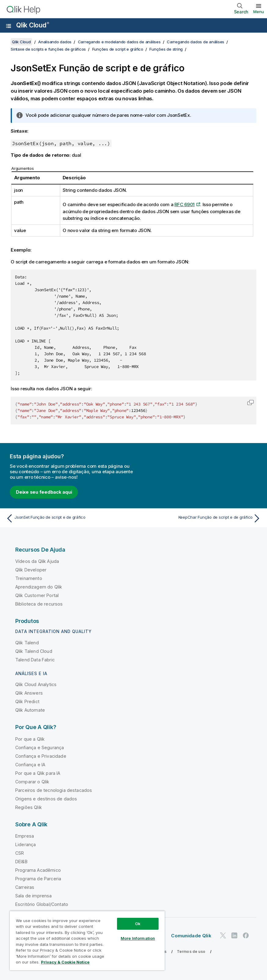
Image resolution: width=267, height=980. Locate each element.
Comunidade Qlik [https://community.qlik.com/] (191, 936)
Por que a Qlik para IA (38, 773)
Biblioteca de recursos (39, 604)
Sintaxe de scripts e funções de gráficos (48, 49)
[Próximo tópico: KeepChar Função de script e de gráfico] (199, 518)
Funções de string (166, 49)
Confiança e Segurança (40, 748)
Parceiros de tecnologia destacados (54, 790)
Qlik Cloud (33, 25)
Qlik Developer (31, 570)
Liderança (26, 844)
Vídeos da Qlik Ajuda (37, 561)
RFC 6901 (185, 204)
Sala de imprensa (34, 896)
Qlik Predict (27, 701)
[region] (87, 941)
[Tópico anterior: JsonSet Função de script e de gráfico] (68, 518)
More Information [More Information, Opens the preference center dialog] (138, 938)
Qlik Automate (30, 710)
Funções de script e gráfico (118, 49)
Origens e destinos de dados (46, 799)
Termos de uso (191, 951)
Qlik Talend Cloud (34, 651)
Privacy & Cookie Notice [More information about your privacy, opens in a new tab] (65, 962)
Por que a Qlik (30, 739)
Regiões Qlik (29, 807)
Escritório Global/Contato (42, 904)
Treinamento (29, 578)
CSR (20, 853)
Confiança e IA (30, 765)
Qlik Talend (27, 643)
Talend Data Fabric (35, 660)
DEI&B (21, 862)
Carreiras (25, 887)
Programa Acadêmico (38, 870)
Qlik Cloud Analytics (36, 684)
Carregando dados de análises (196, 42)
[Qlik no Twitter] (223, 935)
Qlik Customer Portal (37, 595)
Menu (259, 12)
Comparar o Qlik (32, 782)
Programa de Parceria (38, 879)
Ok (138, 924)
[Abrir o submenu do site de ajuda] (9, 26)
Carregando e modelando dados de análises (119, 42)
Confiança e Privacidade (41, 756)
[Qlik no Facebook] (246, 935)
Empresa (25, 836)
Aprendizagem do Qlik (39, 587)
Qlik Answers (29, 693)
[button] (251, 402)
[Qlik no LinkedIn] (234, 935)
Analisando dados (55, 42)
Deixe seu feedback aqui (44, 492)
